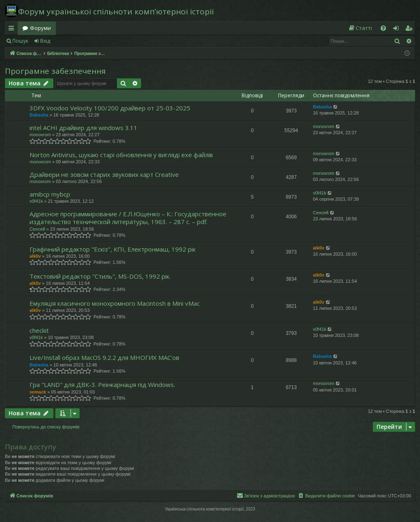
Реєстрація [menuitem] (411, 30)
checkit (39, 330)
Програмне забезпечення (55, 71)
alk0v (35, 256)
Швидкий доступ (13, 30)
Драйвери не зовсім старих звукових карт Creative (104, 174)
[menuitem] (360, 28)
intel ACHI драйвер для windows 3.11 (83, 128)
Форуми (40, 28)
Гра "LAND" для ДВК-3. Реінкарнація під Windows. (102, 385)
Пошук (20, 41)
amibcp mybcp (50, 194)
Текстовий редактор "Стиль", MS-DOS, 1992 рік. (100, 276)
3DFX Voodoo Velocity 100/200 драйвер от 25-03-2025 (110, 108)
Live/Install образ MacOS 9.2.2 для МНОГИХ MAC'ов (104, 357)
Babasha (39, 115)
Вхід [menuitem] (399, 30)
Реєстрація (75, 41)
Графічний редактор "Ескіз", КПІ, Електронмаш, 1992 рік (113, 249)
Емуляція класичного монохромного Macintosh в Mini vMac (115, 303)
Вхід (45, 41)
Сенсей (37, 229)
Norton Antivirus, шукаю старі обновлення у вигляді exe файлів (121, 155)
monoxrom (40, 135)
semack (38, 392)
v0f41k (36, 201)
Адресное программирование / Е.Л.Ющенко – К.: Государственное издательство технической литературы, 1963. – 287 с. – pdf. (128, 218)
